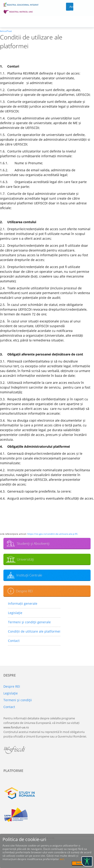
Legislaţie (15, 613)
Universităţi (25, 559)
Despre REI (24, 591)
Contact (14, 641)
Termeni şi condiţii (18, 700)
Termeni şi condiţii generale (29, 622)
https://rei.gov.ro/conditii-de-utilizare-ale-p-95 (52, 534)
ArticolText (6, 31)
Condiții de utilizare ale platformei (34, 631)
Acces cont (71, 8)
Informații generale (23, 603)
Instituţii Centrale (29, 575)
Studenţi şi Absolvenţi (33, 543)
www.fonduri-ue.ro (16, 727)
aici (62, 859)
